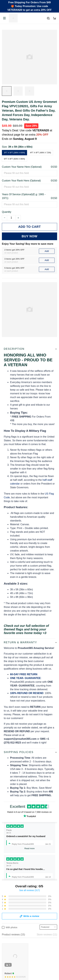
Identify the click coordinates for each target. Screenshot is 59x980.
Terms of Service (11, 942)
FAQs (5, 911)
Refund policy (10, 953)
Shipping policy (10, 948)
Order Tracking (10, 900)
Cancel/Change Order (14, 922)
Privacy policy (10, 937)
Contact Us (8, 906)
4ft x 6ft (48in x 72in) (41, 153)
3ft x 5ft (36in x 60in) (20, 147)
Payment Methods (12, 916)
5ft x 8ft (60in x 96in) (14, 159)
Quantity (7, 212)
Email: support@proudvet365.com (21, 881)
